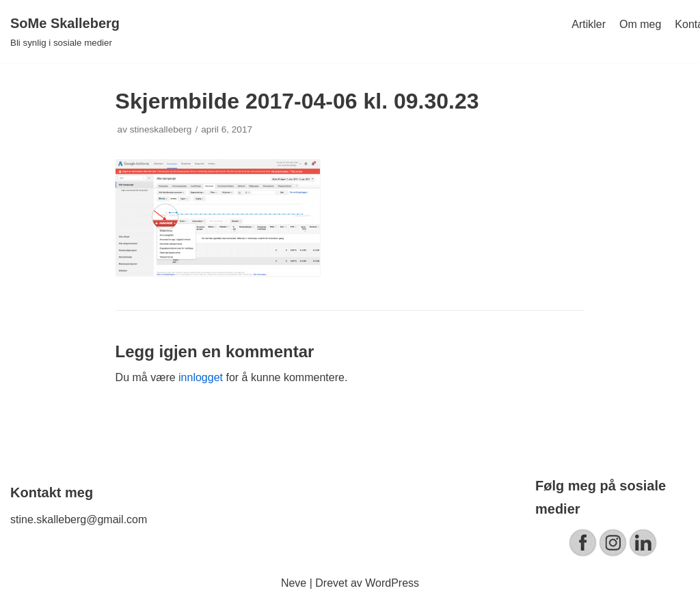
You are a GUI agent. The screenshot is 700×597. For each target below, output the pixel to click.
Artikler (589, 24)
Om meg (640, 24)
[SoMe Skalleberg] (65, 31)
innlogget (201, 377)
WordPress (392, 583)
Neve (294, 583)
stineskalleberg (161, 129)
